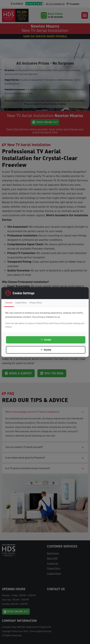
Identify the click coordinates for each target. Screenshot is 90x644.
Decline (46, 350)
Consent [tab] (9, 303)
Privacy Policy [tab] (36, 303)
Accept (46, 340)
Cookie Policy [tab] (21, 303)
